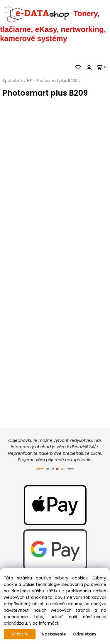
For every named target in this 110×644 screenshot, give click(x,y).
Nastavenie (54, 634)
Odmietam (84, 634)
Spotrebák (12, 81)
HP (29, 81)
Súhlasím (20, 634)
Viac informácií (44, 623)
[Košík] (103, 67)
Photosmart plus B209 (57, 81)
